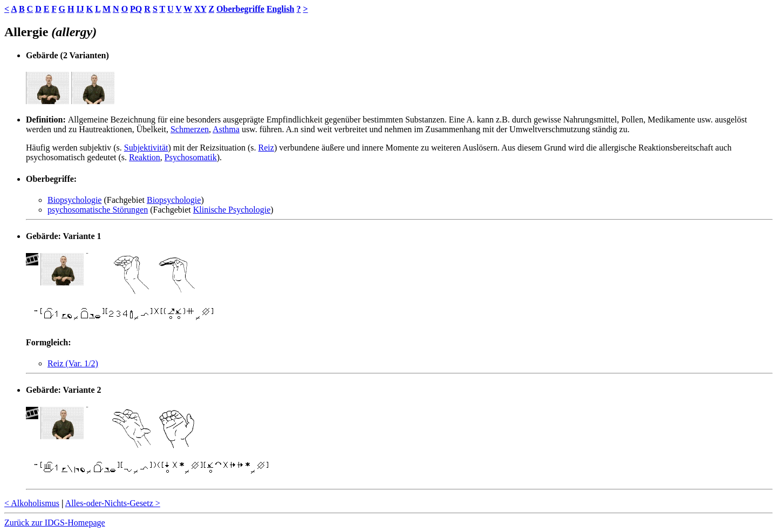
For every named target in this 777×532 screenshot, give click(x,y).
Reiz (266, 148)
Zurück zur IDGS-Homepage (55, 523)
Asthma (226, 129)
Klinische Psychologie (232, 210)
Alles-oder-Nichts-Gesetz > (113, 503)
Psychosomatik (191, 157)
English (281, 9)
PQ (136, 9)
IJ (80, 9)
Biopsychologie (74, 200)
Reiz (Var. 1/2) (73, 363)
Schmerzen (190, 129)
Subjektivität (146, 148)
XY (200, 9)
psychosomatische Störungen (98, 210)
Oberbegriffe (240, 9)
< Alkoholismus (32, 503)
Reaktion (145, 157)
